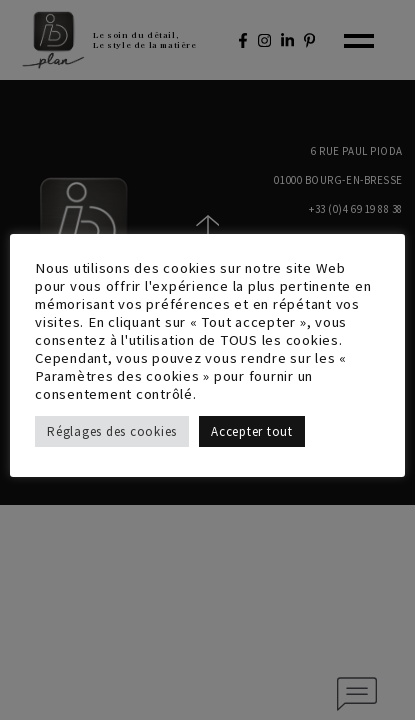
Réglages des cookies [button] (112, 431)
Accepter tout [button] (252, 431)
